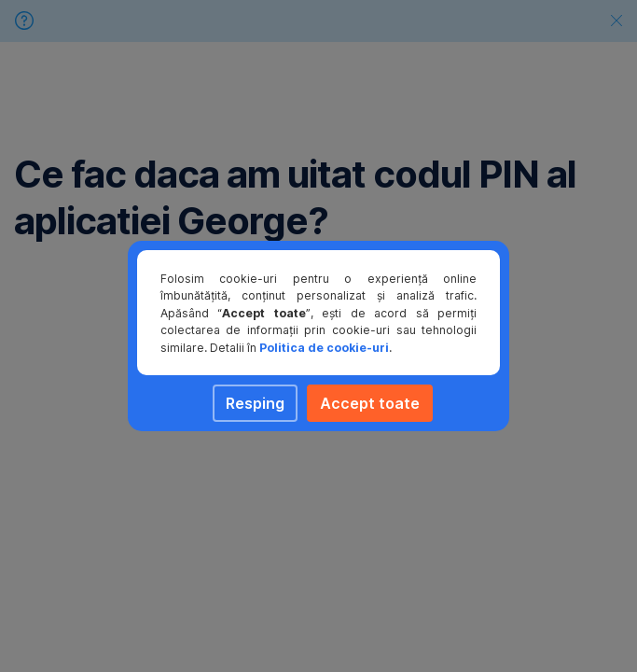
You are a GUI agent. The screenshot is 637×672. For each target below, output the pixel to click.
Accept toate (370, 403)
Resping (255, 403)
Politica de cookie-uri (324, 348)
